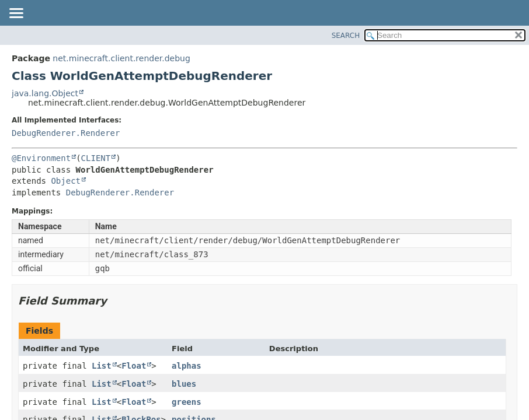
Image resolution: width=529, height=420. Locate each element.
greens (187, 402)
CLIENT (96, 158)
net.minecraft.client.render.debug (121, 58)
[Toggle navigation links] (16, 14)
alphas (187, 366)
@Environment (41, 158)
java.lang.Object (45, 93)
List (102, 366)
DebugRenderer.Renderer (66, 133)
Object (66, 181)
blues (184, 384)
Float (134, 366)
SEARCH (346, 36)
